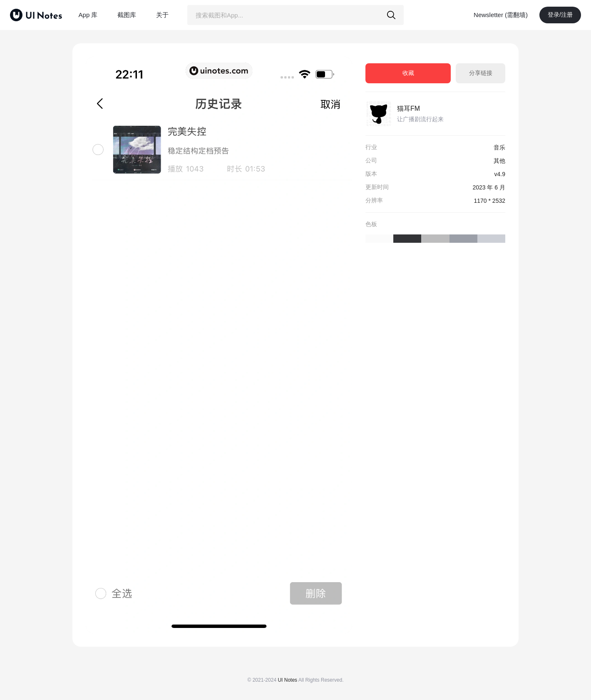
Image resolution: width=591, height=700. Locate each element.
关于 (162, 15)
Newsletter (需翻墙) (501, 15)
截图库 (127, 15)
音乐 (499, 147)
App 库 (88, 15)
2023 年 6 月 (489, 187)
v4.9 (500, 174)
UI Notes (287, 680)
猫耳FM (408, 108)
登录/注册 (560, 15)
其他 (499, 161)
